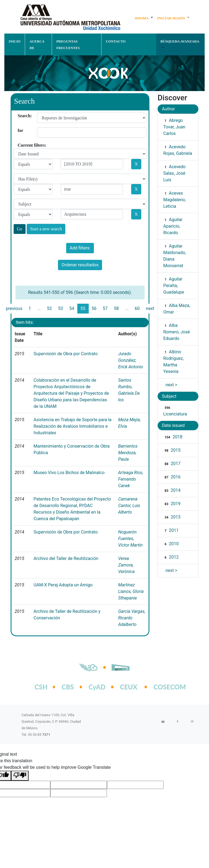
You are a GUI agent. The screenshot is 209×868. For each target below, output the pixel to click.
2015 (176, 450)
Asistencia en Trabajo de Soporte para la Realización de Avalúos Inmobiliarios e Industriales (72, 426)
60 (137, 308)
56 (94, 308)
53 (61, 308)
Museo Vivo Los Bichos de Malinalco (69, 473)
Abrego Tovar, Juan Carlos (174, 127)
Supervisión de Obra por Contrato (65, 354)
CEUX (129, 687)
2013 (176, 517)
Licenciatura (175, 414)
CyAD (97, 687)
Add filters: (80, 248)
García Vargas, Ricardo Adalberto (132, 618)
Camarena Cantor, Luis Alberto (129, 506)
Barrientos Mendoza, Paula (128, 453)
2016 (176, 477)
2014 (176, 490)
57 (105, 308)
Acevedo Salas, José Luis (174, 173)
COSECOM (164, 687)
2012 (174, 557)
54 (72, 308)
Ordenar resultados (80, 265)
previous (14, 308)
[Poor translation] (20, 776)
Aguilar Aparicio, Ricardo (173, 226)
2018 (177, 437)
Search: (20, 116)
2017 (176, 464)
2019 (176, 504)
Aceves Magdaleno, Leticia (175, 200)
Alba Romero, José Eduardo (177, 332)
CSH (41, 687)
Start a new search (46, 229)
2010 (174, 544)
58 (116, 308)
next (150, 308)
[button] (144, 18)
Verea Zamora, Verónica (126, 565)
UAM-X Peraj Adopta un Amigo (63, 585)
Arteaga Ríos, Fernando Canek (131, 479)
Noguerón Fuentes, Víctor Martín (130, 539)
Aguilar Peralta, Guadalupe (174, 286)
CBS (68, 687)
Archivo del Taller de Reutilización (66, 558)
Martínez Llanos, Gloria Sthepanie (131, 591)
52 (50, 308)
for (20, 130)
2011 (174, 530)
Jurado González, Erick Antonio (130, 360)
